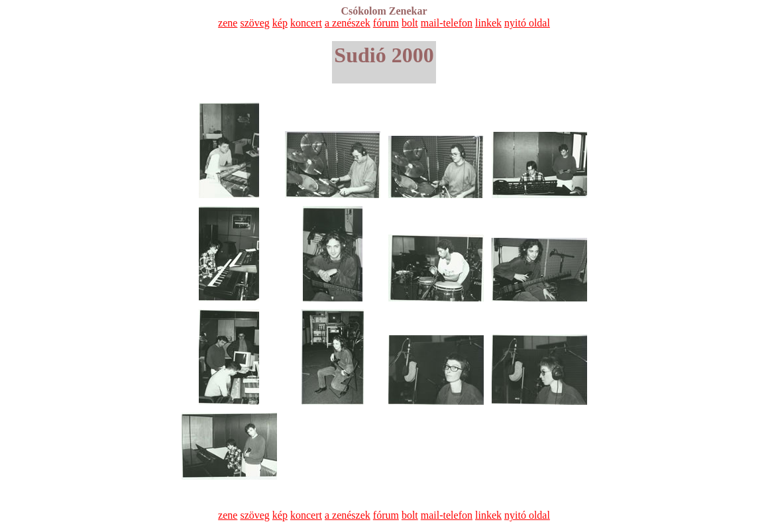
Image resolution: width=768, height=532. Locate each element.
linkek (488, 23)
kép (280, 23)
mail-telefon (447, 23)
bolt (410, 23)
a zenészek (348, 23)
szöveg (254, 23)
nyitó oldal (527, 23)
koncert (306, 23)
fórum (386, 23)
